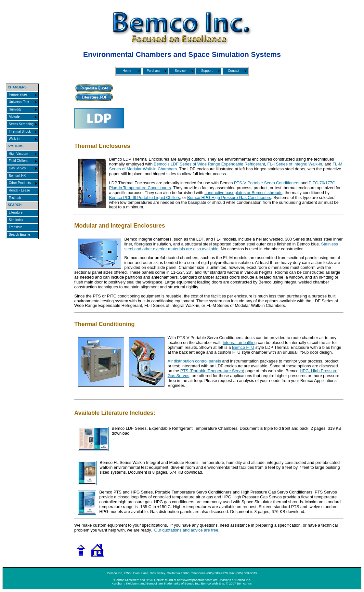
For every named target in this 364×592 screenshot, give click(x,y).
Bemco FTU (243, 347)
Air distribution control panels (194, 361)
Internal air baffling (240, 342)
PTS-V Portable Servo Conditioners (267, 183)
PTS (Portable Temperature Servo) (212, 371)
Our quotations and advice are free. (187, 530)
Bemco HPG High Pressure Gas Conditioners (229, 197)
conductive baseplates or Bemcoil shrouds (243, 193)
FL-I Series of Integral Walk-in (295, 164)
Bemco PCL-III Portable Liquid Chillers (145, 197)
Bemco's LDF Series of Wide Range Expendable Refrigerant (209, 164)
